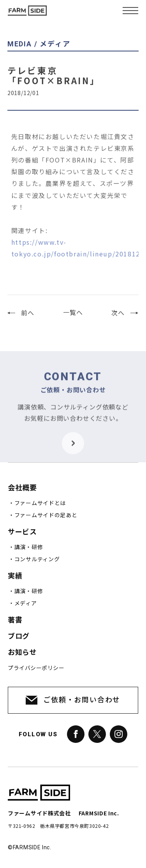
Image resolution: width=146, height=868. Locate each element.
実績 (15, 576)
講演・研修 (29, 547)
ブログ (19, 636)
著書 (15, 620)
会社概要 (22, 488)
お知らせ (22, 652)
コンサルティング (37, 559)
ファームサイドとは (40, 503)
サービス (22, 532)
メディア (26, 603)
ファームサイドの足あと (46, 515)
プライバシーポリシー (36, 668)
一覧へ (73, 316)
